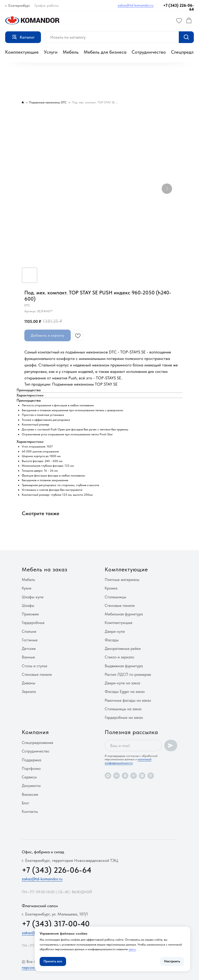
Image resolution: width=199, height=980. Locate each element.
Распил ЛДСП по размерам (128, 674)
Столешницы (115, 597)
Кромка (111, 588)
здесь (132, 949)
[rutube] (134, 776)
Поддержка (31, 760)
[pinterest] (151, 776)
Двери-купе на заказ (122, 683)
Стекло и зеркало (119, 657)
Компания (35, 732)
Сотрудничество (149, 52)
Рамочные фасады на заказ (128, 700)
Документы (31, 786)
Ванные (28, 657)
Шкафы (28, 606)
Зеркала (29, 692)
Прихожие (30, 614)
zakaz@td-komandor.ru (136, 5)
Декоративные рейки (123, 649)
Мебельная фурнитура (124, 614)
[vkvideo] (125, 776)
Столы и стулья (34, 666)
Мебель (71, 52)
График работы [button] (47, 5)
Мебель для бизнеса (105, 52)
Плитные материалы (122, 580)
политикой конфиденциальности (128, 761)
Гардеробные (33, 623)
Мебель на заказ (45, 569)
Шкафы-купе (33, 597)
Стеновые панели (37, 674)
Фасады (112, 640)
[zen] (142, 776)
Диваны (29, 683)
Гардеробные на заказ (124, 718)
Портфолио (31, 769)
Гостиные (30, 640)
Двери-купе (115, 631)
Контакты (30, 812)
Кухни (27, 588)
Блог (26, 803)
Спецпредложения (37, 743)
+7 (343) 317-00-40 (56, 924)
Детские (29, 649)
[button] (179, 20)
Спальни (29, 631)
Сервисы (29, 777)
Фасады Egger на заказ (125, 692)
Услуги (51, 52)
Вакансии (30, 794)
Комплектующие (22, 52)
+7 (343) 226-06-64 (179, 7)
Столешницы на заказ (123, 709)
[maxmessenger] (108, 776)
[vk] (116, 776)
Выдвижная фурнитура (124, 666)
